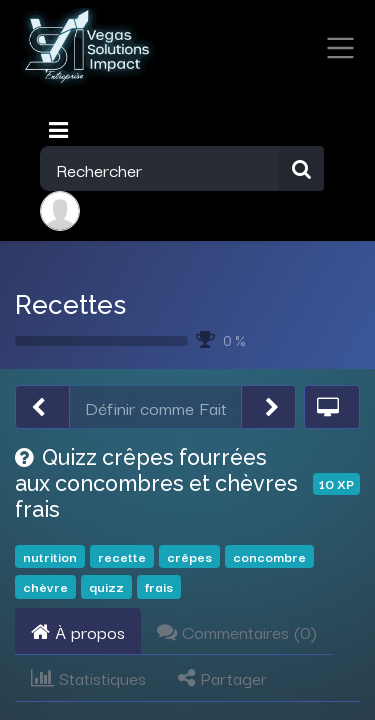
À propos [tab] (78, 631)
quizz (106, 586)
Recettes (70, 304)
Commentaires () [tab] (237, 631)
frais (159, 586)
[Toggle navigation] (60, 130)
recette (122, 556)
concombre (269, 556)
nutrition (50, 556)
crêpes (189, 556)
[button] (42, 407)
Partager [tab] (222, 677)
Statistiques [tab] (88, 677)
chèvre (45, 586)
